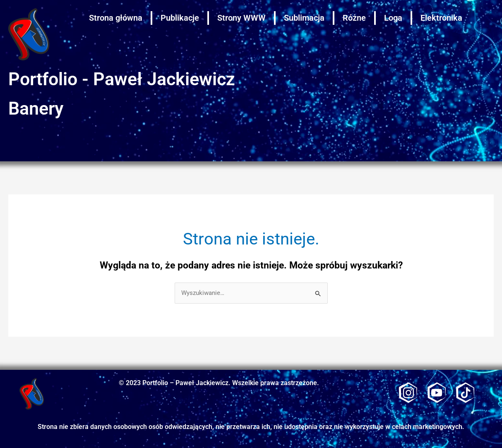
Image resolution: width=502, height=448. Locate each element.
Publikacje (180, 18)
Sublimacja (304, 18)
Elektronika (441, 18)
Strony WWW (241, 18)
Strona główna (116, 18)
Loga (393, 18)
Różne (354, 18)
